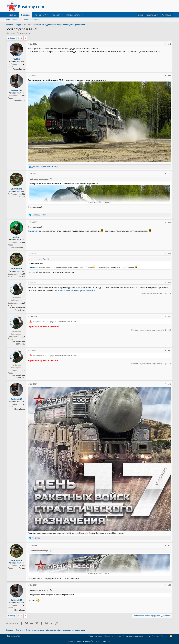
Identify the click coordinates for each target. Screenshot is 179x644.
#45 (170, 254)
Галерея (56, 15)
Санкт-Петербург (18, 247)
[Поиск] (167, 15)
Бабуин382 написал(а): (39, 179)
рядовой (12, 33)
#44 (170, 222)
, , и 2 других (46, 167)
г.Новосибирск (19, 100)
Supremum (16, 189)
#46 (170, 283)
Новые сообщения (14, 20)
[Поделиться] (166, 44)
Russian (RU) (14, 636)
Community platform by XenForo (89, 641)
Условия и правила (113, 636)
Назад (12, 38)
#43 (170, 174)
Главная (12, 15)
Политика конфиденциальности (136, 636)
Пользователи (73, 15)
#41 (170, 44)
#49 (170, 384)
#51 (170, 585)
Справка (155, 636)
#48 (170, 350)
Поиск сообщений (32, 20)
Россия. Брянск (19, 69)
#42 (170, 75)
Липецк (22, 197)
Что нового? (40, 15)
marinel (16, 237)
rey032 (16, 59)
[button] (48, 15)
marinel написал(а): (38, 259)
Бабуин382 (16, 90)
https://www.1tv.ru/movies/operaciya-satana (75, 290)
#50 (170, 545)
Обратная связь (96, 636)
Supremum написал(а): (39, 590)
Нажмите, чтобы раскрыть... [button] (100, 202)
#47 (170, 316)
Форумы (25, 15)
